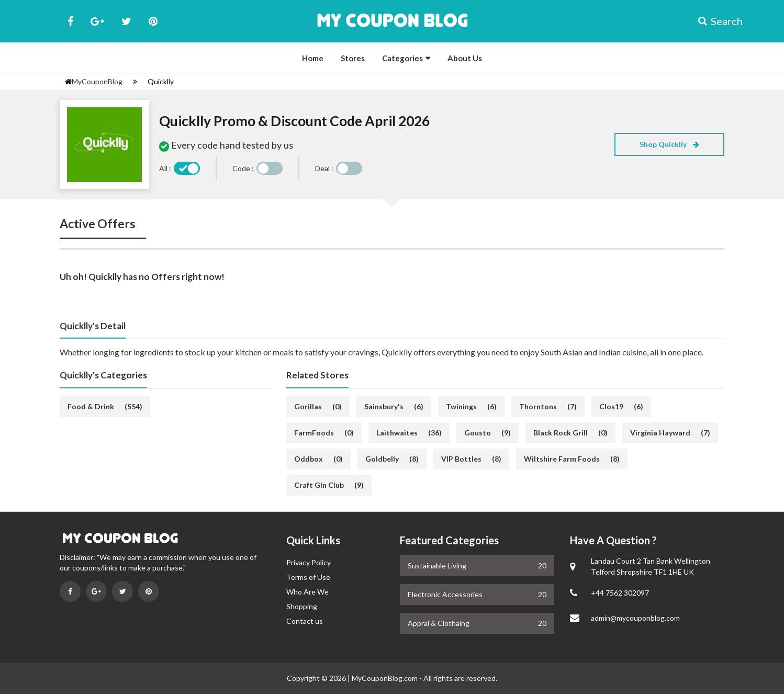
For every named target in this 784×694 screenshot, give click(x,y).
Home (313, 58)
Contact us (305, 621)
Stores (353, 58)
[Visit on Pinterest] (149, 591)
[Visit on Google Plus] (96, 591)
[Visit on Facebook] (70, 591)
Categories (402, 58)
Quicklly (161, 81)
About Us (465, 58)
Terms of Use (308, 577)
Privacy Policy (309, 562)
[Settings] (135, 82)
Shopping (302, 606)
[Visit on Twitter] (122, 591)
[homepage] (68, 82)
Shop (669, 144)
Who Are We (307, 592)
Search (711, 21)
